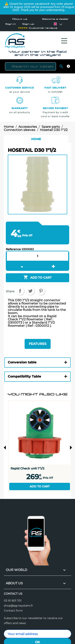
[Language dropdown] (55, 24)
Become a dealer (55, 19)
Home (36, 137)
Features (38, 342)
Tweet (30, 289)
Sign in (10, 24)
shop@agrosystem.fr (18, 604)
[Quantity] (38, 254)
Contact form (13, 609)
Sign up (28, 24)
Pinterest (41, 289)
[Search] (30, 64)
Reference (13, 247)
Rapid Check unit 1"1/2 (27, 466)
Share (20, 289)
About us (20, 19)
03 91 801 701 (13, 599)
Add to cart (40, 484)
